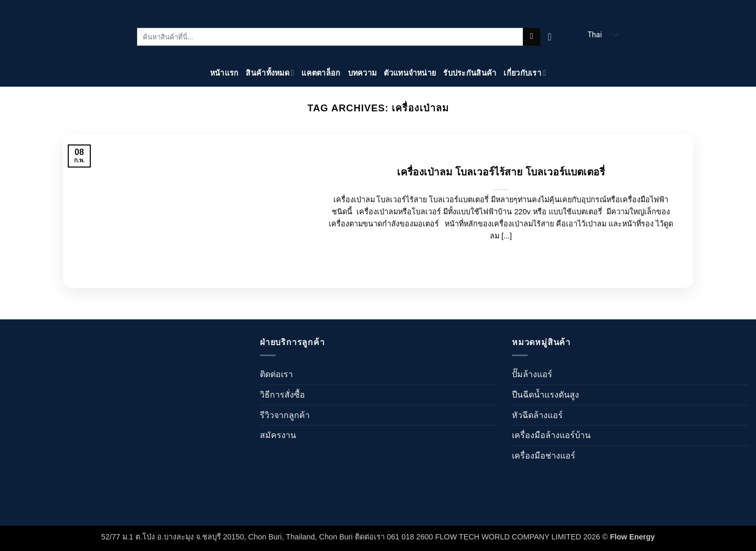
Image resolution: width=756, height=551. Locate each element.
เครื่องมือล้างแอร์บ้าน (551, 435)
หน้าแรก (224, 73)
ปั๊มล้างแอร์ (532, 374)
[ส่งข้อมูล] (532, 37)
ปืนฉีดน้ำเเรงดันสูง (545, 395)
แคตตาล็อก (321, 73)
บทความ (363, 73)
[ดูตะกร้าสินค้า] (553, 37)
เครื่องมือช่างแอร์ (544, 456)
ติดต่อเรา (276, 374)
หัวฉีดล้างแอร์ (537, 415)
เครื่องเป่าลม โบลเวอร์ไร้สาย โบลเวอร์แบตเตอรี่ (501, 172)
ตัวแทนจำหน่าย (410, 73)
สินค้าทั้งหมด (270, 73)
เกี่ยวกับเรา (525, 73)
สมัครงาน (278, 435)
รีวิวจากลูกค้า (285, 415)
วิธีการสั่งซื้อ (282, 395)
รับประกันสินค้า (470, 73)
